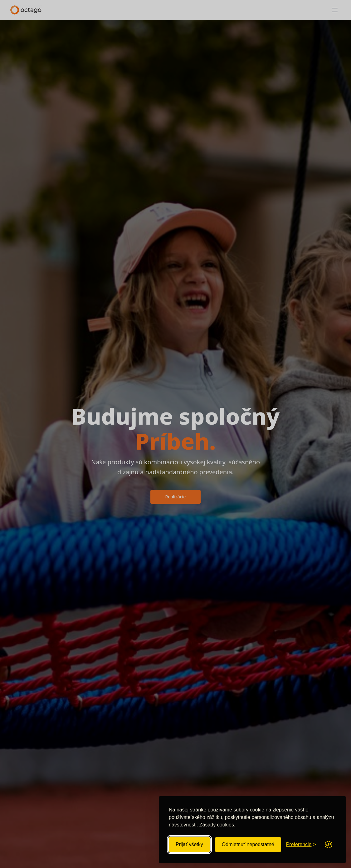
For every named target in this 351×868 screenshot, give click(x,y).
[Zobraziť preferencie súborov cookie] (301, 845)
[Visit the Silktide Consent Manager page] (329, 845)
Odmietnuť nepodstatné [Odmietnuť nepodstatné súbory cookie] (248, 844)
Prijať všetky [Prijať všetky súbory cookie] (189, 844)
